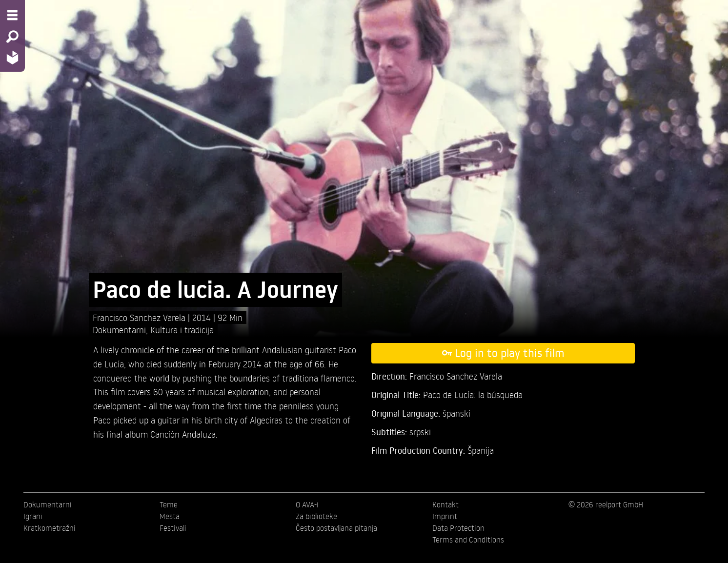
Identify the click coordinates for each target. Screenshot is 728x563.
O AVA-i (307, 504)
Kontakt (445, 504)
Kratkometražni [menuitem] (50, 528)
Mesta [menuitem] (170, 516)
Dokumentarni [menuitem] (48, 504)
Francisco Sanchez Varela (140, 317)
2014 (203, 317)
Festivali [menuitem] (173, 528)
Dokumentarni (119, 330)
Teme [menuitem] (169, 504)
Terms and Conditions (468, 540)
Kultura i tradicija (182, 330)
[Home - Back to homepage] (12, 57)
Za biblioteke (316, 516)
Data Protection (458, 528)
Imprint (445, 516)
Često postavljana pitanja (336, 528)
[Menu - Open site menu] (12, 15)
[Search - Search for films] (12, 37)
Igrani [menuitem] (33, 516)
